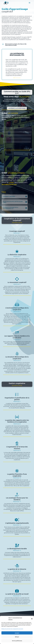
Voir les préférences (17, 641)
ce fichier (11, 183)
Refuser (17, 637)
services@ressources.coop (9, 184)
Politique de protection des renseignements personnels (12, 629)
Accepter (17, 633)
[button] (32, 619)
